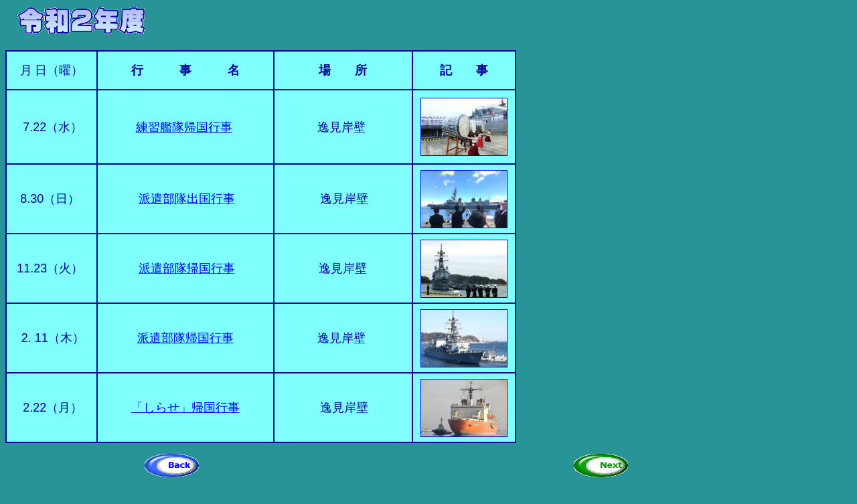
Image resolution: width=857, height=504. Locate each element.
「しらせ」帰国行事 (185, 408)
